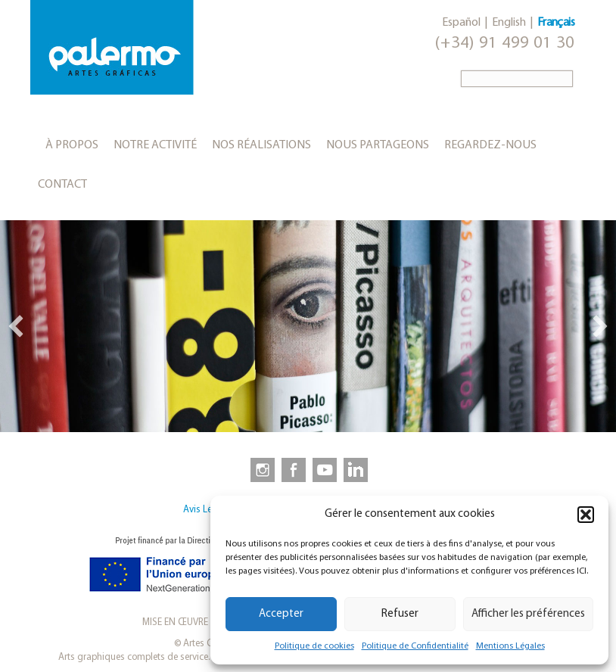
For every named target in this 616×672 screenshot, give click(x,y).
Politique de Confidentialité (415, 646)
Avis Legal (204, 510)
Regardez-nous (490, 145)
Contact (62, 185)
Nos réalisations (261, 145)
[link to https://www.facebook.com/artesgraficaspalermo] (292, 469)
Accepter (281, 614)
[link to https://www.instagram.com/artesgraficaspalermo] (260, 469)
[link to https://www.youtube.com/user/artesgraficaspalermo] (325, 469)
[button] (586, 515)
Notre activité (155, 145)
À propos (72, 145)
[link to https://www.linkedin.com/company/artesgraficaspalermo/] (357, 469)
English (509, 23)
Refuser (400, 614)
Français (556, 23)
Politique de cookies (314, 646)
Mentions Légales (510, 646)
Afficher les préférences (528, 614)
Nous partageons (378, 145)
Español (461, 23)
